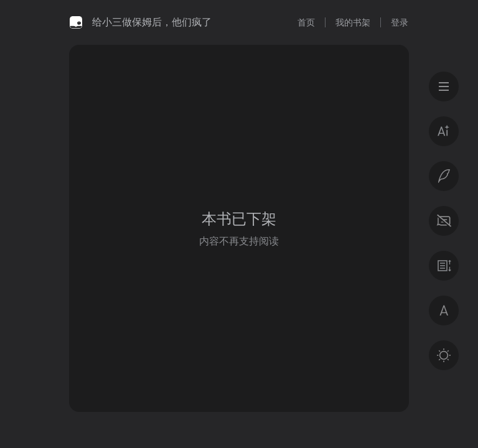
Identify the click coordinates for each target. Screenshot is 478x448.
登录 (400, 22)
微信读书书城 (76, 22)
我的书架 (353, 22)
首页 (306, 22)
